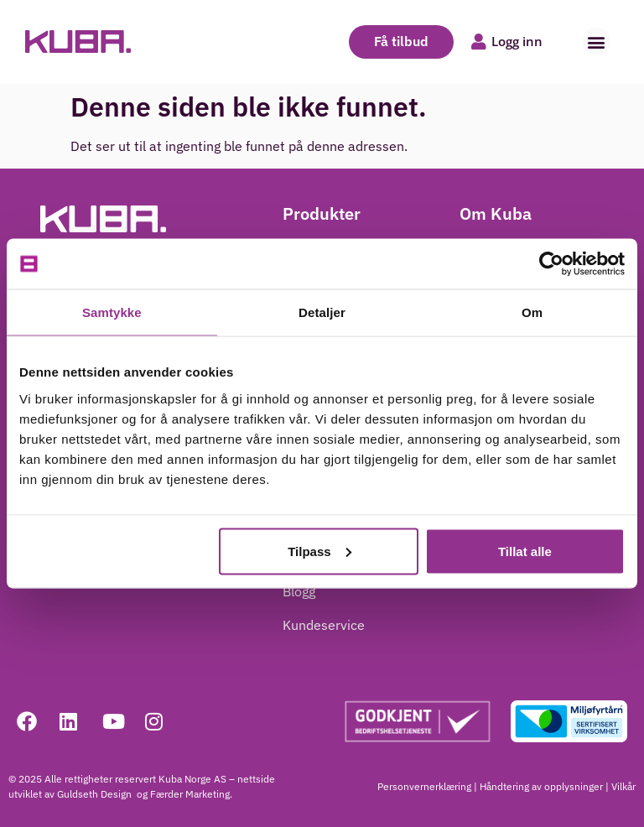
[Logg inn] (479, 42)
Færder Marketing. (191, 794)
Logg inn (517, 41)
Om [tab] (532, 312)
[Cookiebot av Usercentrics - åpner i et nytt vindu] (551, 264)
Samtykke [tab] (112, 312)
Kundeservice (324, 625)
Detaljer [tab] (322, 312)
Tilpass (319, 551)
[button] (597, 42)
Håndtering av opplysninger (541, 786)
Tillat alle (525, 551)
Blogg (299, 591)
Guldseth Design (96, 794)
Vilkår (623, 786)
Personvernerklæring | (427, 786)
